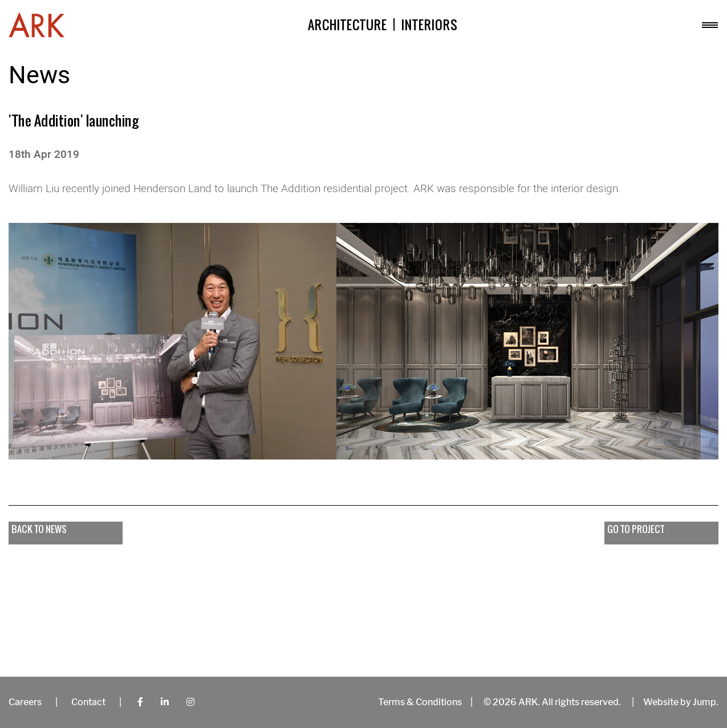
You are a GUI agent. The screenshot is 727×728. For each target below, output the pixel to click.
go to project (636, 529)
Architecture (348, 25)
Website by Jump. (681, 702)
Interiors (430, 25)
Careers (25, 702)
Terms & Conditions (420, 702)
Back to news (39, 529)
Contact (88, 702)
